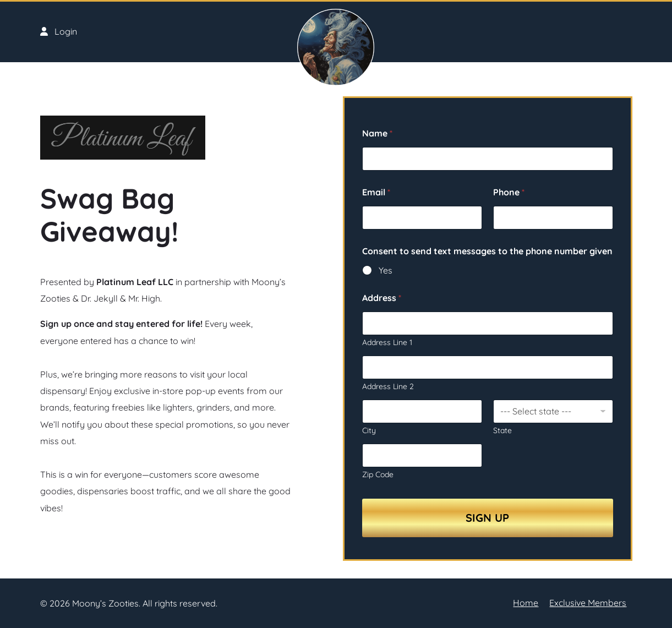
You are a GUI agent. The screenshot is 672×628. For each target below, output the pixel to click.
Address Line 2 (388, 387)
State (502, 431)
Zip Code (378, 475)
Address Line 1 (387, 343)
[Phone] (553, 218)
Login (59, 31)
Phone (509, 192)
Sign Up (487, 518)
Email (376, 192)
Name (377, 133)
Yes (386, 270)
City (369, 431)
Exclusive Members (588, 603)
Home (526, 603)
